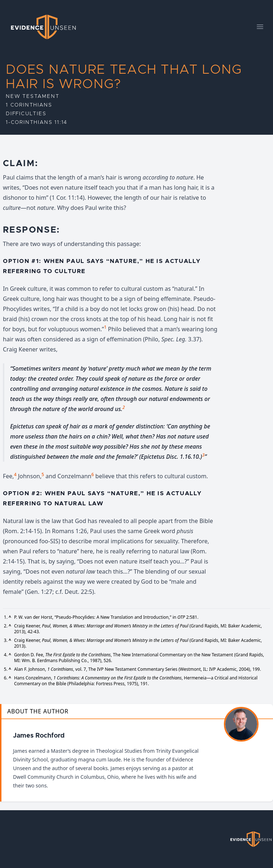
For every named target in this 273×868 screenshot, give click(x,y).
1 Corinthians (29, 105)
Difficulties (26, 114)
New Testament (32, 96)
